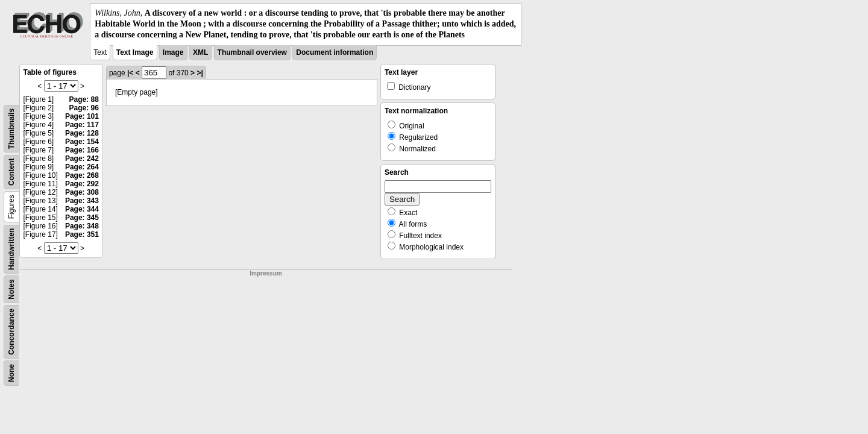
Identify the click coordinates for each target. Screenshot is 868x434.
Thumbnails (11, 128)
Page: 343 (82, 201)
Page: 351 (82, 234)
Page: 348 (82, 226)
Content (11, 171)
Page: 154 (82, 142)
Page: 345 (82, 218)
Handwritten (11, 249)
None (11, 373)
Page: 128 (82, 133)
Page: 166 (82, 150)
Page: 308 (82, 192)
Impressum (266, 273)
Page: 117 (82, 125)
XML (200, 52)
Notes (11, 289)
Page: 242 (82, 159)
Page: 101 (82, 116)
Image (173, 52)
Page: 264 (82, 167)
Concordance (11, 332)
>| (200, 73)
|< (130, 73)
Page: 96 (84, 108)
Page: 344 (82, 209)
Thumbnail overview (252, 52)
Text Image (135, 52)
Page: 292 (82, 184)
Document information (335, 52)
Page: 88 (84, 99)
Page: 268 (82, 175)
